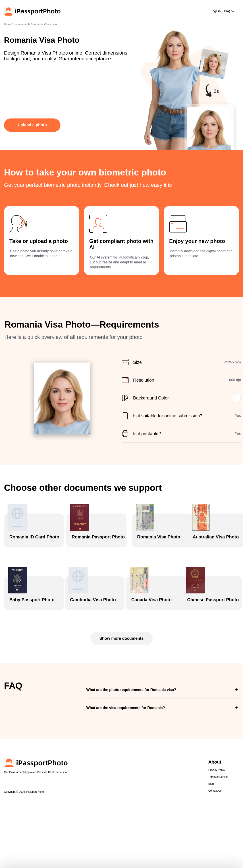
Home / (8, 24)
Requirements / (23, 24)
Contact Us (215, 826)
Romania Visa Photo (45, 24)
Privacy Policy (217, 805)
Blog (211, 819)
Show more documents (121, 674)
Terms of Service (218, 812)
